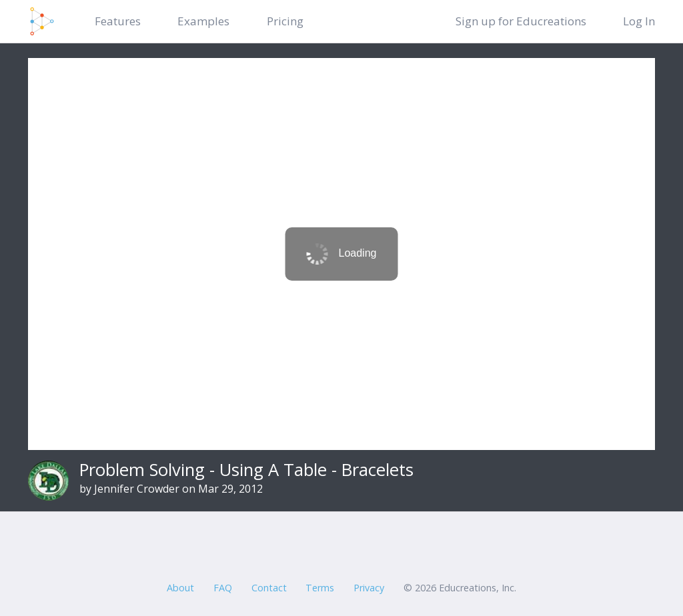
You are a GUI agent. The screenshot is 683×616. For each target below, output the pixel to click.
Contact (269, 588)
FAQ (223, 588)
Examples (203, 21)
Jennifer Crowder (137, 489)
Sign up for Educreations (521, 21)
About (180, 588)
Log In (639, 21)
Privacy (369, 588)
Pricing (285, 21)
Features (118, 21)
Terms (320, 588)
